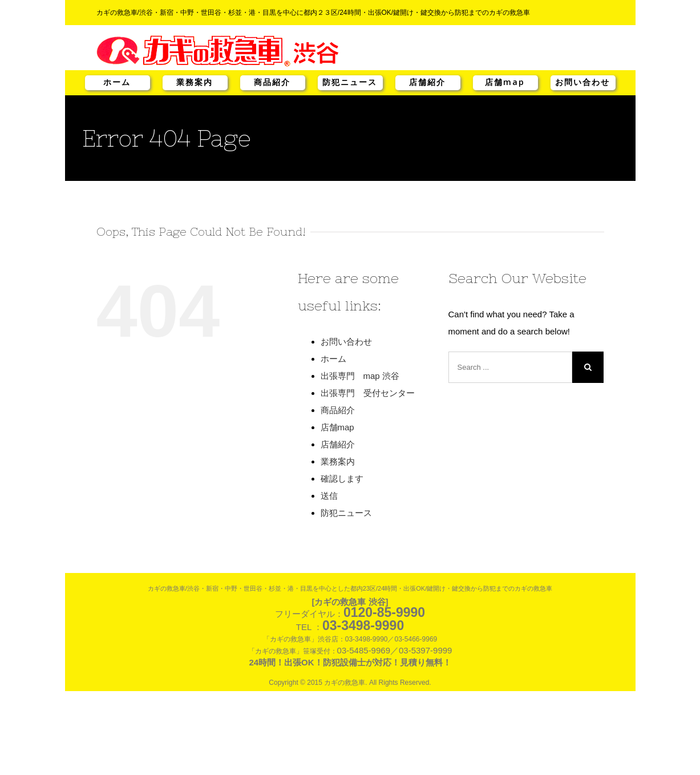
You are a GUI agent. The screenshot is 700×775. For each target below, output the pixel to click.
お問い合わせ (582, 82)
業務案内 (195, 82)
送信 (329, 496)
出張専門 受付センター (368, 393)
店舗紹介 (427, 82)
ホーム (117, 82)
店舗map (505, 82)
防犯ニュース (350, 82)
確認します (342, 479)
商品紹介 (272, 82)
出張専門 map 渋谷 (360, 376)
